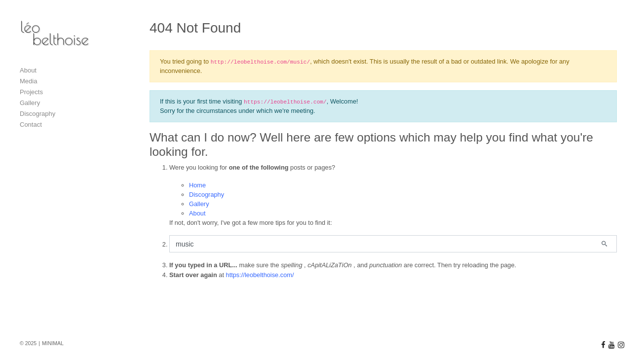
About (197, 213)
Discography (207, 195)
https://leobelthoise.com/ (260, 275)
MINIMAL (53, 343)
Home (197, 185)
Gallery (199, 204)
